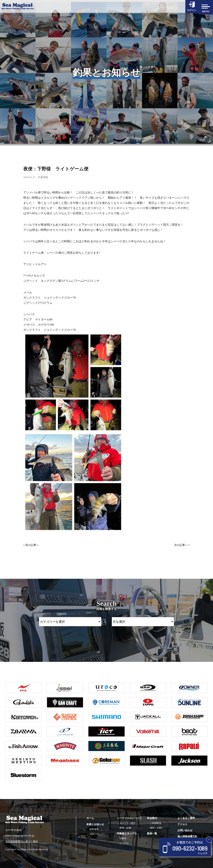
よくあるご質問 (186, 818)
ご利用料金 (156, 823)
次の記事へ (180, 545)
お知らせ (94, 834)
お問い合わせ (185, 830)
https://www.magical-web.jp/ (20, 836)
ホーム (90, 818)
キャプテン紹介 (128, 823)
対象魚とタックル (127, 834)
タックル (124, 843)
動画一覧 (152, 834)
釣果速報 (94, 829)
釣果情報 (43, 177)
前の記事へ (33, 545)
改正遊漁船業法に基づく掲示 (22, 842)
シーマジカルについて (129, 818)
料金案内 (152, 818)
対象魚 (123, 838)
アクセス (182, 824)
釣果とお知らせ (95, 824)
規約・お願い (157, 828)
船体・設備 (125, 828)
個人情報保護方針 (187, 836)
